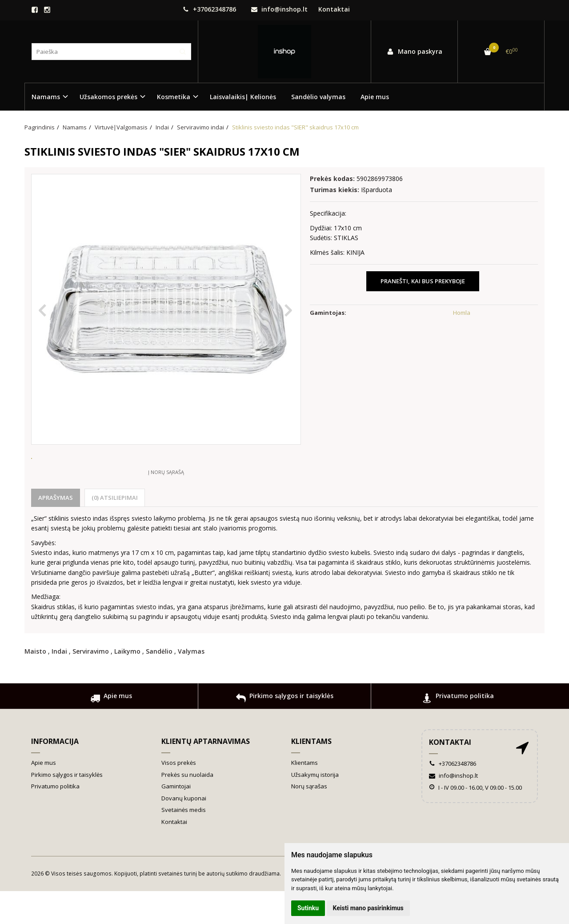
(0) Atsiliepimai (115, 530)
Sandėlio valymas (318, 97)
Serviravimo (91, 684)
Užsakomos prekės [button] (108, 97)
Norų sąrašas (309, 819)
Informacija (55, 774)
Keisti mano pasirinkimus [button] (368, 908)
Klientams (311, 774)
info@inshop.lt (279, 9)
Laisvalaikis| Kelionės (243, 97)
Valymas (191, 684)
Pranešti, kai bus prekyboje (423, 281)
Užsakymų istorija (315, 807)
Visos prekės (179, 795)
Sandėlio (159, 684)
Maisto (35, 684)
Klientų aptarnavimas (206, 774)
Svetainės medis (184, 843)
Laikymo (127, 684)
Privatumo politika (458, 732)
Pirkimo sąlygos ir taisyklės (285, 732)
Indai (59, 684)
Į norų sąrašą (166, 505)
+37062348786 (209, 9)
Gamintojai (176, 819)
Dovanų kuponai (184, 831)
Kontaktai (334, 9)
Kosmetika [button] (174, 97)
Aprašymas (56, 530)
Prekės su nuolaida (187, 807)
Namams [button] (46, 97)
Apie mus (375, 97)
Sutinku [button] (308, 908)
